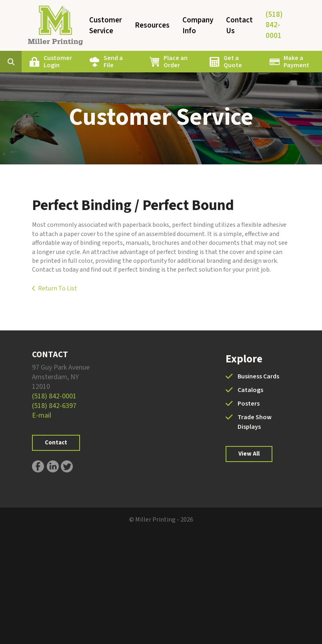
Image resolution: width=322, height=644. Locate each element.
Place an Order (176, 62)
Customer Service (106, 26)
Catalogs (250, 390)
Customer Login (58, 62)
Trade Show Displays (255, 422)
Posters (249, 404)
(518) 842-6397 (54, 406)
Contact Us (239, 26)
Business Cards (258, 376)
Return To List (58, 288)
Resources (152, 25)
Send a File (113, 62)
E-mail (42, 415)
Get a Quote (233, 62)
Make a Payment (296, 62)
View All (249, 454)
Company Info (198, 26)
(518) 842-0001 (274, 25)
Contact (56, 443)
